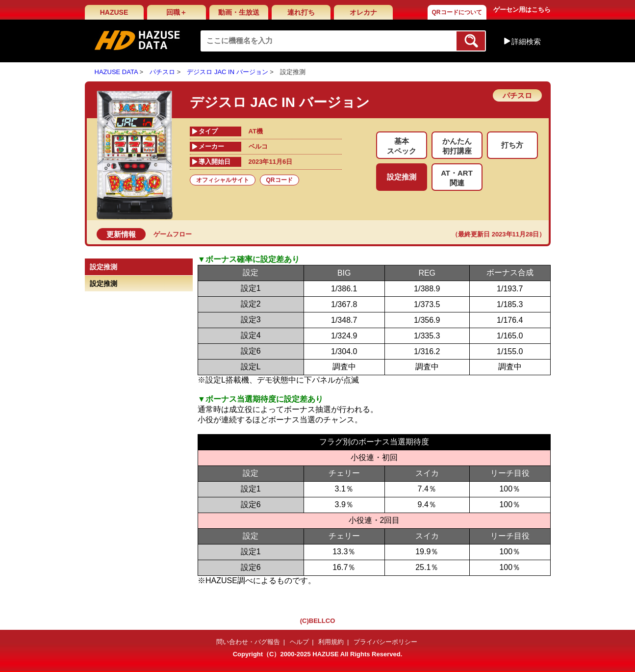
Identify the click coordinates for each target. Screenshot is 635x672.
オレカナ (363, 12)
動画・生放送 (239, 12)
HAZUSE (114, 12)
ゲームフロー (173, 234)
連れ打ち (301, 12)
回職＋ (177, 12)
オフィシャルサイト (223, 180)
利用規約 (331, 642)
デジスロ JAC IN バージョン (227, 72)
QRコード (279, 180)
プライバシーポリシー (385, 642)
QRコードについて (457, 12)
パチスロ (162, 72)
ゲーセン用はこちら (522, 10)
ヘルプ (299, 642)
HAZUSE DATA (116, 72)
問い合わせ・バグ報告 (248, 642)
